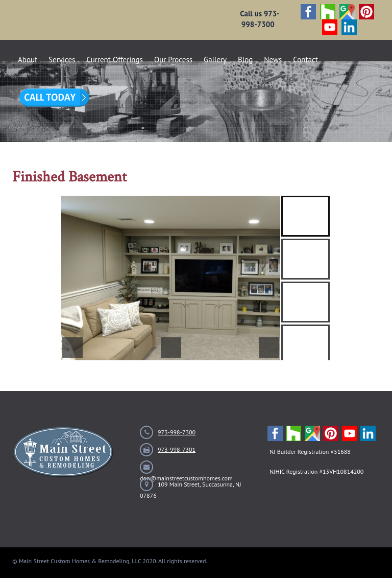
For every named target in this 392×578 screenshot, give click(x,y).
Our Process (173, 60)
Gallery (215, 60)
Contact (305, 60)
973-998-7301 (177, 449)
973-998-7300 (177, 432)
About (28, 60)
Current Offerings (115, 60)
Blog (245, 60)
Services (62, 60)
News (273, 60)
